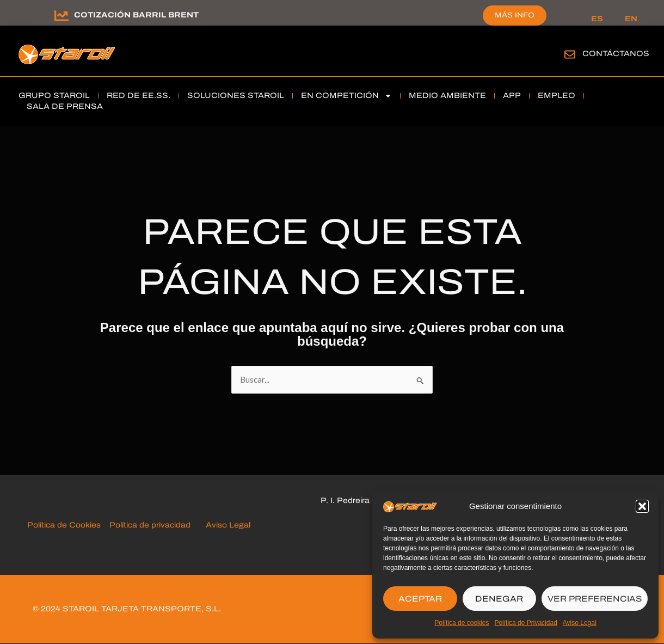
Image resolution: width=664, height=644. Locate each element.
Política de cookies (462, 623)
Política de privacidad (151, 526)
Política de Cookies (66, 526)
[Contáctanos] (570, 54)
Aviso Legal (580, 623)
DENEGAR (499, 599)
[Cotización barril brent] (62, 16)
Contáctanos (616, 54)
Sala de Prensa (65, 106)
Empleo (557, 96)
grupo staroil (54, 96)
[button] (642, 506)
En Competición (346, 96)
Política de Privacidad (525, 623)
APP (512, 96)
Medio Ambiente (447, 96)
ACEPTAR (420, 599)
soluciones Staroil (236, 96)
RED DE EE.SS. (139, 96)
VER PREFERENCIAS (595, 599)
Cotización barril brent (136, 15)
